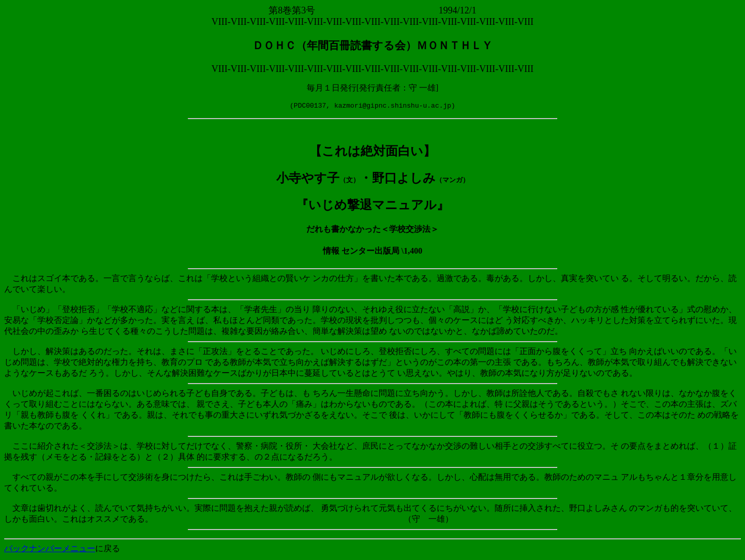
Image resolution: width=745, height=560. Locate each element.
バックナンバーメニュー (50, 550)
